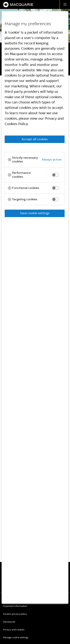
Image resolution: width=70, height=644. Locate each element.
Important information (15, 606)
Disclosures (9, 622)
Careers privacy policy (15, 614)
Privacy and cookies (14, 630)
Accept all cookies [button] (35, 139)
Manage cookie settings (16, 637)
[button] (65, 4)
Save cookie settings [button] (35, 213)
